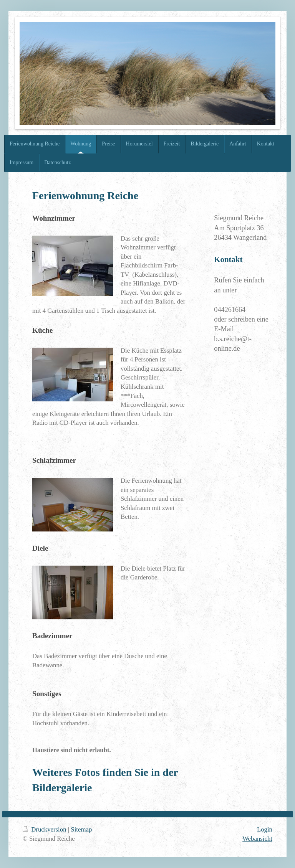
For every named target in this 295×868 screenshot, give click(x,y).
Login (265, 829)
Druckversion (45, 829)
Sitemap (81, 829)
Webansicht (257, 839)
